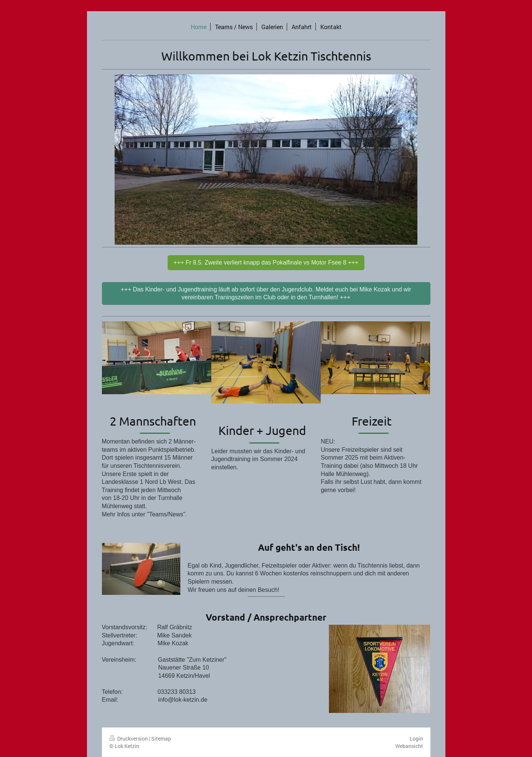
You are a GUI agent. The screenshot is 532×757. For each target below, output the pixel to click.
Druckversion (129, 739)
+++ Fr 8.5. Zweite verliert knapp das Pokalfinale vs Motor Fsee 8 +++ (266, 262)
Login (416, 739)
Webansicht (409, 746)
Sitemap (161, 739)
